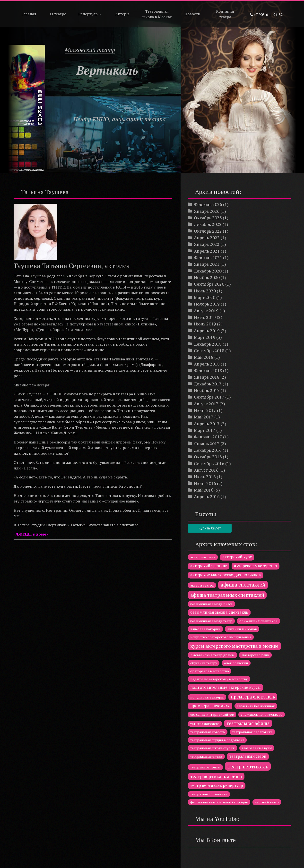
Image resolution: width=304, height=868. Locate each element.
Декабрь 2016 (208, 450)
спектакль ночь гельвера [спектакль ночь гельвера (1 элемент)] (262, 714)
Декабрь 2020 (208, 271)
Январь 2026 (207, 211)
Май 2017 (204, 417)
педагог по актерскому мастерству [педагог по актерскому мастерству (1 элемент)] (219, 679)
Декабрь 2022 (208, 224)
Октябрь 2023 (208, 218)
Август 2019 (206, 311)
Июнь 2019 (205, 324)
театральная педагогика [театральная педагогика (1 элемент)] (252, 732)
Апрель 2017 (207, 424)
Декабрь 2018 (208, 344)
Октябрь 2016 (208, 457)
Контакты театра (225, 14)
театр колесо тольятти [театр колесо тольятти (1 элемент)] (209, 794)
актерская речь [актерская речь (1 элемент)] (203, 557)
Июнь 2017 (205, 410)
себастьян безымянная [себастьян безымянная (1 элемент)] (256, 706)
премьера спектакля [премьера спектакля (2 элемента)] (210, 706)
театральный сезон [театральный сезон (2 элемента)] (248, 756)
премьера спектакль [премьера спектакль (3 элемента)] (253, 697)
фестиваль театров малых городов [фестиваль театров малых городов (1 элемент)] (219, 802)
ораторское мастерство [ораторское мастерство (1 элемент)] (210, 671)
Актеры (122, 14)
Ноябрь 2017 (207, 390)
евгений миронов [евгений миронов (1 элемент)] (242, 629)
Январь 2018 (207, 377)
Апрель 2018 (207, 364)
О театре (58, 14)
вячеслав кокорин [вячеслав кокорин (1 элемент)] (205, 629)
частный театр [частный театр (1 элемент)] (267, 802)
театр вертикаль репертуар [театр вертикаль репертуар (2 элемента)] (217, 785)
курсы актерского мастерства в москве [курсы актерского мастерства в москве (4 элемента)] (234, 646)
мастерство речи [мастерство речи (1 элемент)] (255, 655)
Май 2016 (204, 490)
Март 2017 (205, 430)
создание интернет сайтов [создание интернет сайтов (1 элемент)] (212, 714)
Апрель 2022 (207, 238)
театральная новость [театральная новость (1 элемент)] (208, 732)
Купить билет (210, 528)
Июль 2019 (205, 317)
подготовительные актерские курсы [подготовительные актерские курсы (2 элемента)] (226, 687)
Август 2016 (206, 470)
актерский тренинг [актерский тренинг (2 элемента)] (209, 566)
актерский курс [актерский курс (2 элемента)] (237, 557)
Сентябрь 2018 (209, 350)
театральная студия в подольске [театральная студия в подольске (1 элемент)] (217, 740)
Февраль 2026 (208, 204)
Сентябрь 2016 (209, 463)
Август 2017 (206, 404)
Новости (192, 14)
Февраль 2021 (208, 257)
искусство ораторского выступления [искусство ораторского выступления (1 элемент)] (221, 637)
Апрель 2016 (207, 496)
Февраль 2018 (208, 370)
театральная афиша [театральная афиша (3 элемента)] (248, 723)
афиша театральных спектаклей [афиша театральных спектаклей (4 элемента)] (227, 595)
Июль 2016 (205, 477)
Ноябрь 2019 (207, 304)
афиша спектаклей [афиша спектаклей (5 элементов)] (243, 585)
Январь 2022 (207, 244)
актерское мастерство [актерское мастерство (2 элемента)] (256, 566)
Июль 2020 (205, 291)
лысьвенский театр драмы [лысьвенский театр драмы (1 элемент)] (212, 655)
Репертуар (90, 14)
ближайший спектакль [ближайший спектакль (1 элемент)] (258, 621)
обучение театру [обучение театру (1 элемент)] (204, 663)
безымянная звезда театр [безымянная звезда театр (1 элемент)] (211, 621)
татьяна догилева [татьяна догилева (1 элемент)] (205, 724)
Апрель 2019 (207, 331)
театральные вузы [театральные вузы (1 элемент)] (257, 748)
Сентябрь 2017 (209, 397)
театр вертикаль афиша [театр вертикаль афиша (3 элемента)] (216, 776)
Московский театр (90, 50)
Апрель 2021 (207, 251)
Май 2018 (204, 357)
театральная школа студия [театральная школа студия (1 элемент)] (213, 748)
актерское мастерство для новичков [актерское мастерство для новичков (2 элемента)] (226, 575)
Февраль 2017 (208, 437)
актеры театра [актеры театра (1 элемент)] (202, 585)
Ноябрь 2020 (207, 277)
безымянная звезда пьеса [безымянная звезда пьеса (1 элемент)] (211, 604)
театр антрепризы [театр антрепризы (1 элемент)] (205, 767)
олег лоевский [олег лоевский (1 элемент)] (236, 663)
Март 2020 (205, 297)
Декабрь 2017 (208, 384)
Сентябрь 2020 (209, 284)
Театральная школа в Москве (157, 14)
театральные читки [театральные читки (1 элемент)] (206, 756)
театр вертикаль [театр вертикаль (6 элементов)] (248, 766)
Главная (29, 14)
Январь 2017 (207, 443)
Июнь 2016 (205, 483)
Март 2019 (205, 337)
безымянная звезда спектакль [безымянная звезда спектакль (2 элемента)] (219, 612)
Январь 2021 (207, 264)
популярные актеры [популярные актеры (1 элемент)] (207, 697)
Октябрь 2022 (208, 231)
